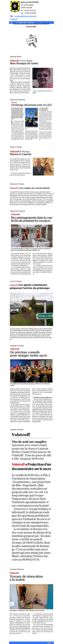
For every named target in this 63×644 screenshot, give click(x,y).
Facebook (14, 19)
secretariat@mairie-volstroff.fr (26, 16)
